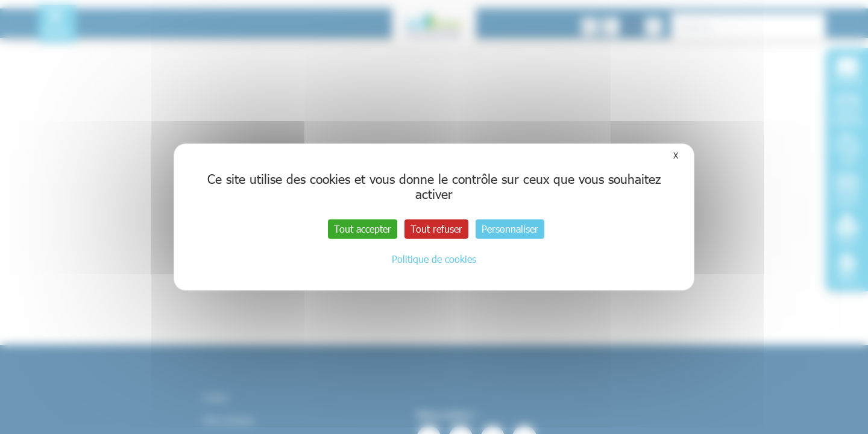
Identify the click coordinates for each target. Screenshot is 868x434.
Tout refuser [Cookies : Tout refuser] (436, 229)
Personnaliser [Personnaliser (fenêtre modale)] (510, 229)
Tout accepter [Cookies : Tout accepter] (363, 229)
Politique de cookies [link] (434, 259)
